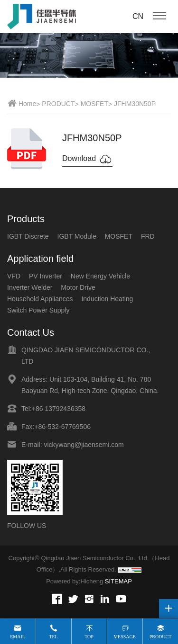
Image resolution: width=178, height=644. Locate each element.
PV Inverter (46, 276)
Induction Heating (107, 299)
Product (161, 637)
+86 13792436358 (59, 409)
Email (18, 637)
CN (138, 16)
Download (87, 159)
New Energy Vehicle (100, 276)
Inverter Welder (30, 287)
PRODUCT (58, 104)
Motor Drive (78, 287)
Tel (53, 637)
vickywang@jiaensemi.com (84, 445)
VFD (14, 276)
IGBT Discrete (28, 236)
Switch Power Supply (38, 310)
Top (89, 637)
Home (27, 104)
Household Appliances (40, 299)
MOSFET (94, 104)
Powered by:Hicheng (75, 581)
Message (125, 637)
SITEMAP (118, 581)
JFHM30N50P (135, 104)
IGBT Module (77, 236)
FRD (148, 236)
